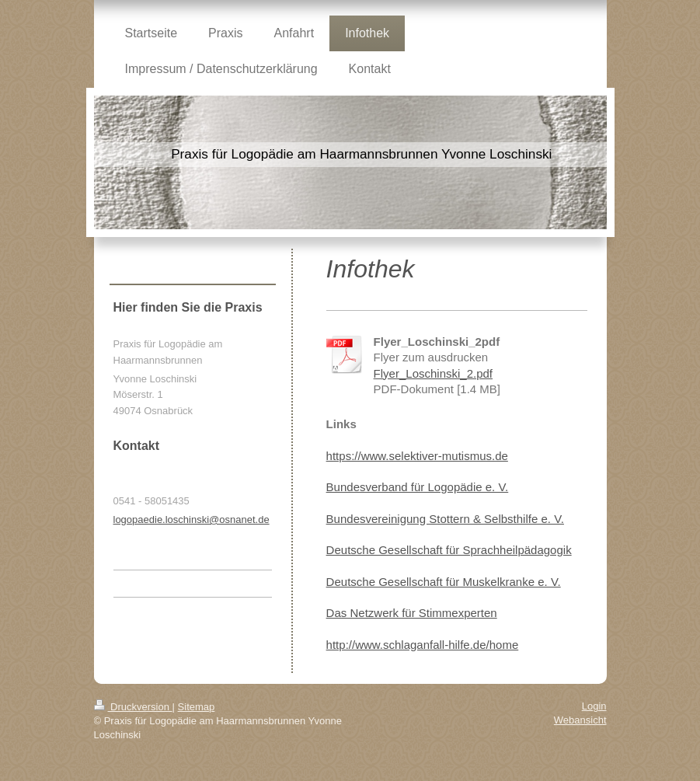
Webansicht (580, 720)
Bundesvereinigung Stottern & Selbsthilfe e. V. (445, 519)
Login (594, 706)
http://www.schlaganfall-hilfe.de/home (423, 645)
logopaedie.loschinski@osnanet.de (192, 520)
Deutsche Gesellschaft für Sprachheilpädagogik (449, 550)
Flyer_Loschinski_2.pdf (433, 373)
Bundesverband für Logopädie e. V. (418, 487)
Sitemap (197, 707)
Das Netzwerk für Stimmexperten (412, 613)
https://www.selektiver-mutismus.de (417, 456)
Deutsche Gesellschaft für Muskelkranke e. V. (444, 582)
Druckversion (133, 707)
